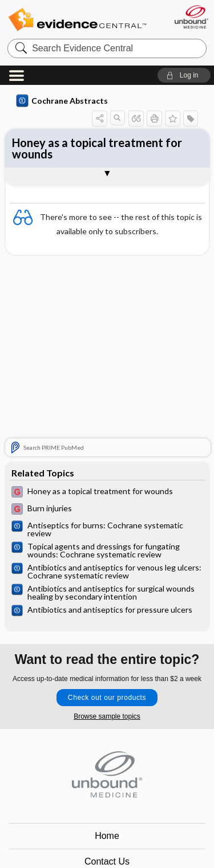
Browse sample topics (107, 716)
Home (107, 836)
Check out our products (107, 698)
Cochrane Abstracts (62, 101)
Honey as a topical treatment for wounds (97, 148)
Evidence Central (77, 20)
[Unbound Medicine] (191, 17)
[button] (184, 75)
